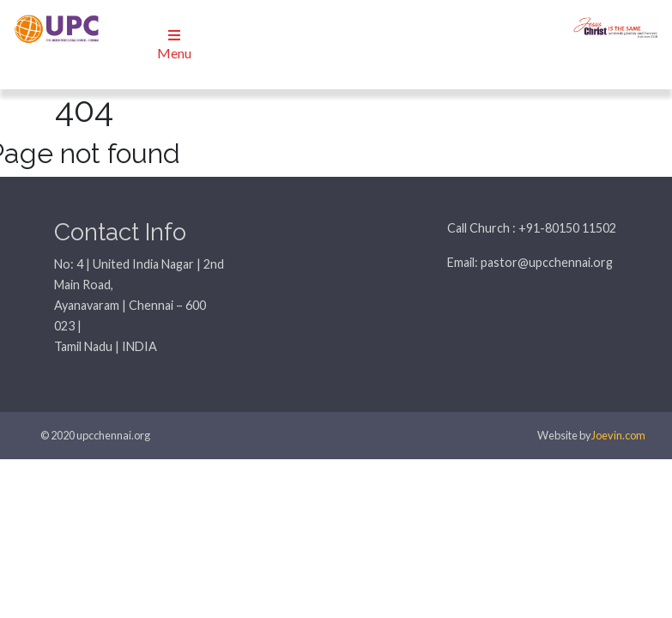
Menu (174, 45)
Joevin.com (618, 435)
